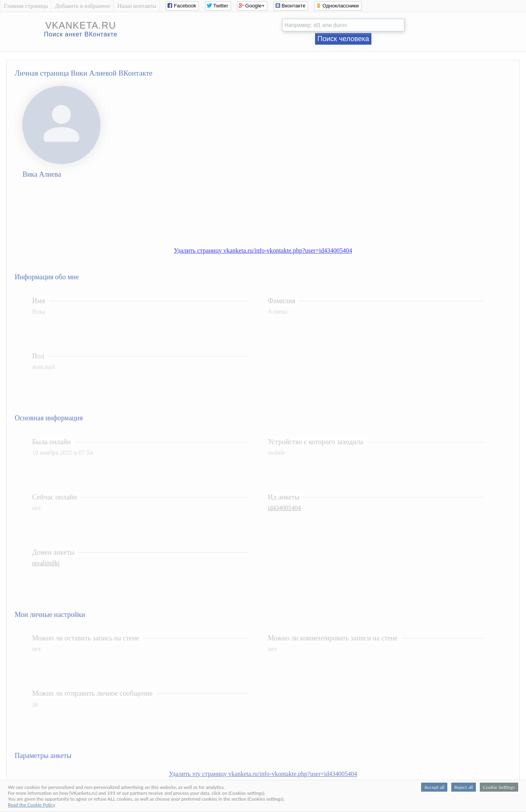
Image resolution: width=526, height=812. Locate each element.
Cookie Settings (499, 787)
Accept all (434, 787)
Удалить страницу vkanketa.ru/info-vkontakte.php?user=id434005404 (263, 250)
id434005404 (284, 508)
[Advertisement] (271, 215)
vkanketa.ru (81, 25)
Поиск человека (343, 39)
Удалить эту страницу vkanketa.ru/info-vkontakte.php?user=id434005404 (263, 774)
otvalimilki (46, 563)
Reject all (464, 787)
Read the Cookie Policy (32, 805)
